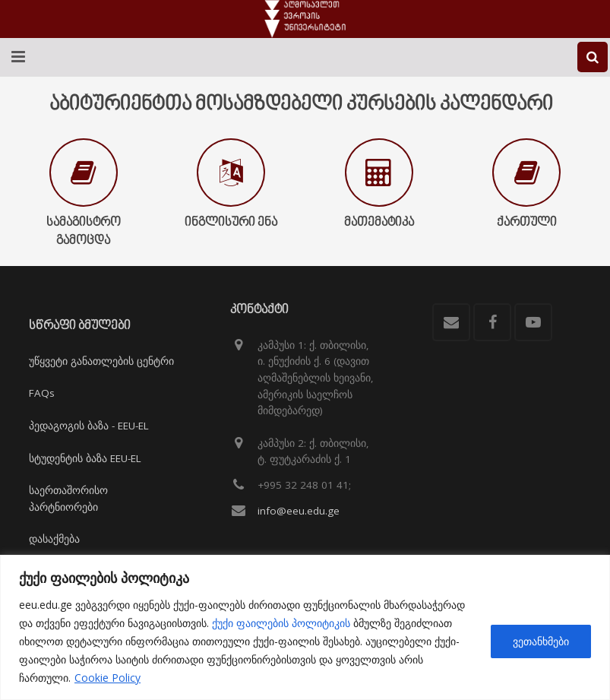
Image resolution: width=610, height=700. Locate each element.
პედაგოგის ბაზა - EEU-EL (89, 426)
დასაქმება (54, 539)
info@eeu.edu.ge (299, 511)
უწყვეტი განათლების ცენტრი (101, 361)
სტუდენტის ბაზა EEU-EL (85, 458)
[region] (305, 627)
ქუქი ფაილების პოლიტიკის (281, 623)
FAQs (42, 393)
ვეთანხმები (541, 641)
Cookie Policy (107, 678)
